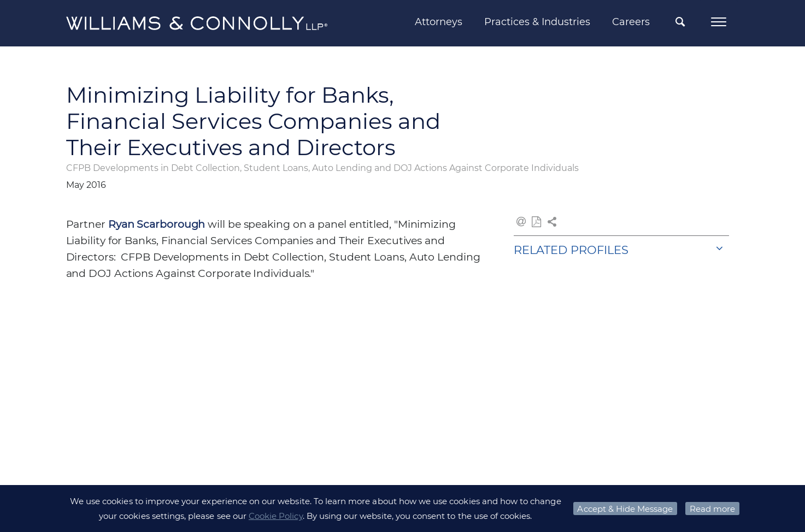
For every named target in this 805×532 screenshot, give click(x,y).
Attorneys (439, 22)
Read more (712, 509)
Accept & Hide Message (625, 509)
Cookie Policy (276, 516)
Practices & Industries (537, 22)
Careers (631, 22)
